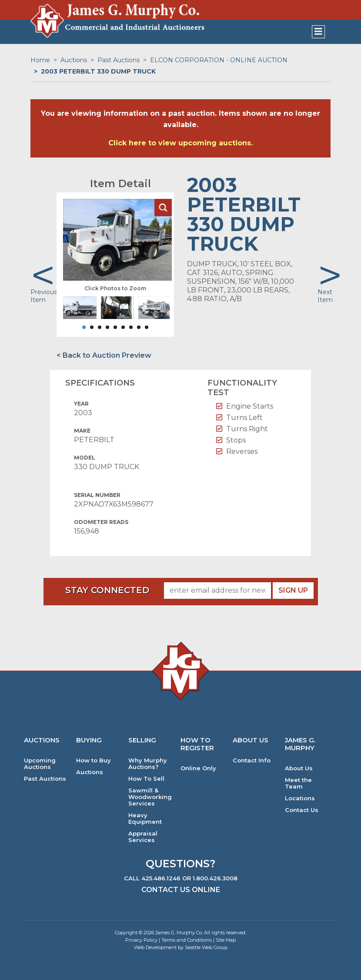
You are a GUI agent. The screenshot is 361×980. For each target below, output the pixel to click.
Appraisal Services (143, 837)
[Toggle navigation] (318, 32)
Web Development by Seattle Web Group (181, 947)
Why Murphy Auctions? (148, 764)
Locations (300, 798)
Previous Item (44, 296)
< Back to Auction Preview (104, 355)
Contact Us (302, 810)
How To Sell (146, 779)
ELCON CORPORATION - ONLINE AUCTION (219, 60)
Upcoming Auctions (40, 764)
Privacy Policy (141, 940)
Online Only (198, 768)
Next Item (325, 296)
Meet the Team (298, 783)
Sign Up (293, 590)
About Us (299, 768)
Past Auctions (119, 60)
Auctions (74, 60)
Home (40, 60)
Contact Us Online (181, 890)
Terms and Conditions (187, 940)
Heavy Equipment (145, 819)
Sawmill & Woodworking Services (150, 797)
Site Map (226, 940)
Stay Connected (107, 590)
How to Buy (94, 760)
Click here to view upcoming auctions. (180, 143)
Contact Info (252, 760)
